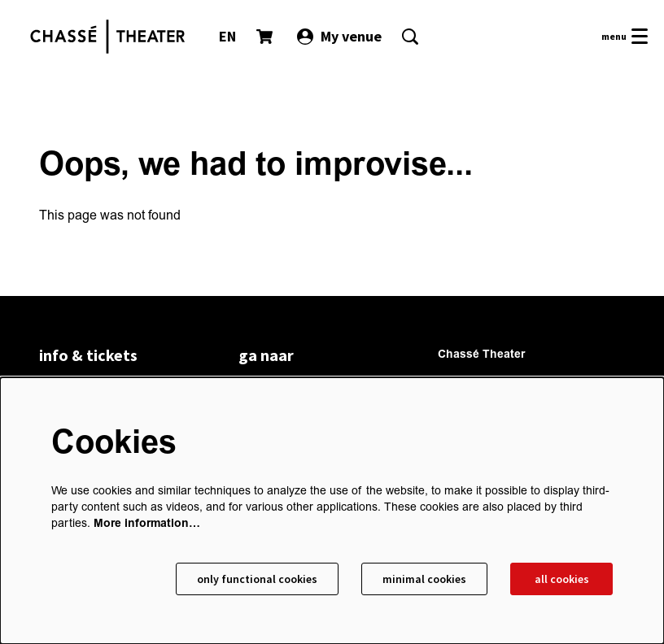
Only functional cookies (257, 579)
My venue (339, 36)
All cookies (562, 579)
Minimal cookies (424, 579)
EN (227, 36)
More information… (147, 523)
